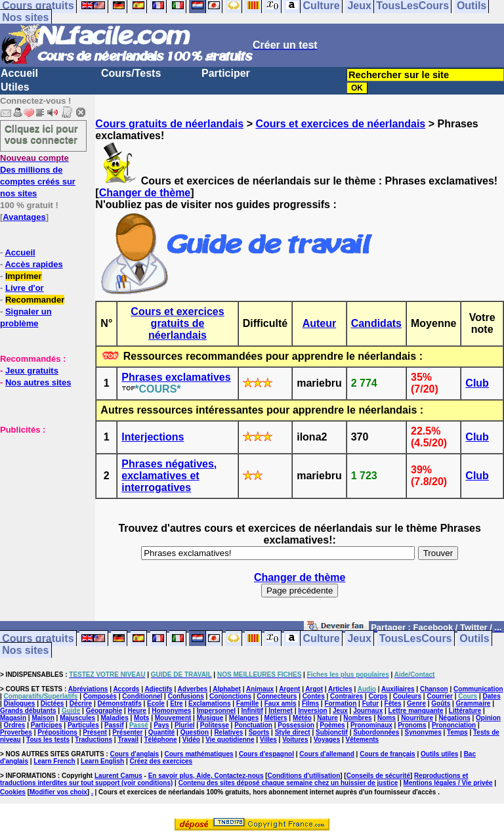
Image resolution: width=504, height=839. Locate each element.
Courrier (439, 696)
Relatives (228, 732)
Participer (226, 73)
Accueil (19, 73)
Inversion (312, 711)
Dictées (52, 703)
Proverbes (16, 732)
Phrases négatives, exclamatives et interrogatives (169, 476)
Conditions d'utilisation (304, 776)
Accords (126, 689)
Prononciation (454, 725)
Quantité (162, 732)
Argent (289, 689)
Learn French (54, 761)
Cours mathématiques (199, 754)
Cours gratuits (38, 638)
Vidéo (191, 740)
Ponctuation (253, 725)
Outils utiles (439, 754)
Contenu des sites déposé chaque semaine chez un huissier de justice (288, 783)
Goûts (441, 703)
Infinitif (252, 711)
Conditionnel (142, 696)
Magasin (13, 718)
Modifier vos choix (58, 792)
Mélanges (244, 718)
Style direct (293, 732)
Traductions (94, 740)
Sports (259, 732)
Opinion (488, 718)
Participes (47, 725)
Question (195, 732)
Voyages (327, 740)
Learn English (102, 761)
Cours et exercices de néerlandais (340, 124)
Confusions (186, 696)
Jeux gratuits (32, 371)
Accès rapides (33, 264)
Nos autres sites (38, 382)
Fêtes (393, 703)
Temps (457, 732)
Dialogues (20, 703)
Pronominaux (371, 725)
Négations (454, 718)
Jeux (359, 638)
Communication (478, 689)
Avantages (24, 217)
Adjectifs (158, 689)
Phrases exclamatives (176, 377)
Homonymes (171, 711)
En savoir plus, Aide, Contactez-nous (206, 776)
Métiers (276, 718)
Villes (268, 740)
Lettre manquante (416, 711)
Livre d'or (25, 288)
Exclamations (209, 703)
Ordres (15, 725)
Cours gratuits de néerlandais (169, 124)
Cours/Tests (131, 73)
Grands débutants (28, 711)
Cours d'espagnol (266, 754)
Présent (95, 732)
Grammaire (473, 703)
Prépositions (57, 732)
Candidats (376, 323)
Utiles (15, 87)
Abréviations (88, 689)
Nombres (357, 718)
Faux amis (281, 703)
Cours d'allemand (327, 754)
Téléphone (160, 740)
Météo (302, 718)
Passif (114, 725)
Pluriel (185, 725)
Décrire (81, 703)
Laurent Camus (118, 776)
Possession (296, 725)
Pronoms (412, 725)
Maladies (114, 718)
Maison (43, 718)
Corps (378, 696)
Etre (176, 703)
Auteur (320, 323)
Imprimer (24, 276)
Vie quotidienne (230, 740)
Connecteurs (277, 696)
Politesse (215, 725)
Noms (387, 718)
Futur (371, 703)
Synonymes (423, 732)
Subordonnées (376, 732)
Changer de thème (145, 193)
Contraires (346, 696)
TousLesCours (416, 638)
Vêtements (363, 740)
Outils (474, 638)
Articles (340, 689)
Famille (247, 703)
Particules (83, 725)
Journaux (368, 711)
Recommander (35, 300)
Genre (416, 703)
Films (310, 703)
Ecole (156, 703)
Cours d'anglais (135, 754)
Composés (100, 696)
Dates (491, 696)
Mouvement (173, 718)
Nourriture (417, 718)
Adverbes (193, 689)
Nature (327, 718)
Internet (281, 711)
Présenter (127, 732)
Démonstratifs (120, 703)
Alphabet (227, 689)
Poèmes (332, 725)
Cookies (13, 792)
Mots (141, 718)
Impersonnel (216, 711)
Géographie (104, 711)
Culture (322, 638)
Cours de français (387, 754)
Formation (340, 703)
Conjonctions (230, 696)
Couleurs (407, 696)
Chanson (434, 689)
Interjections (153, 437)
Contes (314, 696)
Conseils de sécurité (378, 776)
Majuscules (77, 718)
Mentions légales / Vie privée (448, 783)
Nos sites (25, 17)
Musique (210, 718)
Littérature (465, 711)
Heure (137, 711)
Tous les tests (48, 740)
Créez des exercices (161, 761)
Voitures (295, 740)
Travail (128, 740)
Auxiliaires (398, 689)
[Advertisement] (39, 501)
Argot (314, 689)
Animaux (260, 689)
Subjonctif (332, 732)
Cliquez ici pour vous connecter (41, 134)
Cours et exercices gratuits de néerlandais (177, 323)
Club (477, 383)
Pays (161, 725)
